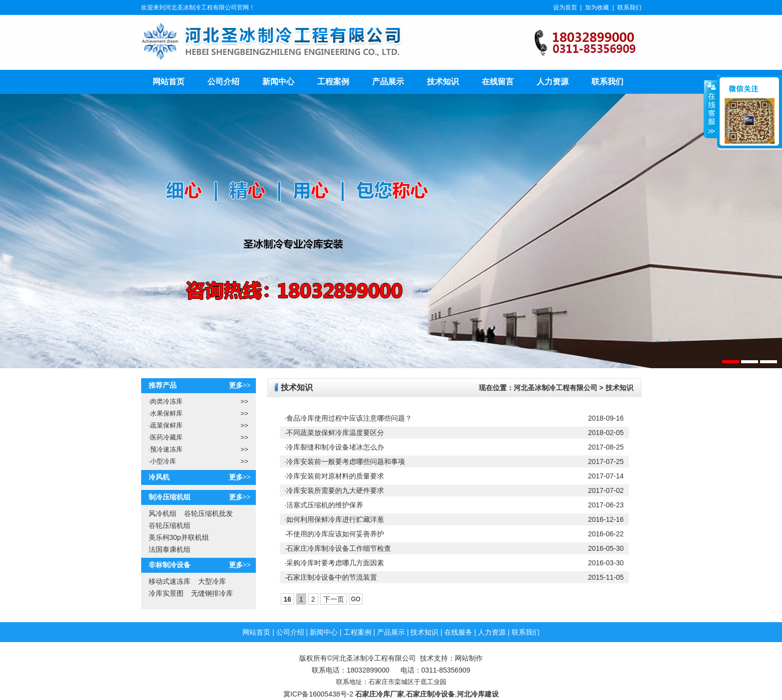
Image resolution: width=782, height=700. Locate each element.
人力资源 (553, 82)
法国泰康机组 (170, 549)
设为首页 (565, 7)
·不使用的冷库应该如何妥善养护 (335, 534)
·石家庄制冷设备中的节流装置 (331, 577)
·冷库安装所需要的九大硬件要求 (335, 490)
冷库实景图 (166, 593)
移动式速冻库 (170, 581)
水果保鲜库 (166, 413)
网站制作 (469, 658)
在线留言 (498, 82)
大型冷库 (212, 581)
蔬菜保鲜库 (166, 425)
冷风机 (159, 477)
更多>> (240, 385)
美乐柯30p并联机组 (179, 537)
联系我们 (629, 7)
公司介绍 (223, 82)
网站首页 (169, 82)
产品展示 (388, 82)
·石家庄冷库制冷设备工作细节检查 (338, 548)
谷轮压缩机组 (170, 525)
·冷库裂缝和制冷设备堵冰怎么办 (335, 447)
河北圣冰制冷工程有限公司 (556, 388)
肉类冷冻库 (166, 401)
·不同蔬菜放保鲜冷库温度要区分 (335, 433)
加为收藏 (597, 7)
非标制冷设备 (170, 565)
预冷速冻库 (166, 449)
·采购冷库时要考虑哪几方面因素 (335, 563)
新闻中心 (278, 82)
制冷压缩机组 (170, 497)
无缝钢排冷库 (212, 593)
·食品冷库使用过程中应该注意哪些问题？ (349, 418)
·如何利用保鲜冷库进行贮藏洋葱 (335, 519)
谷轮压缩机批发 (208, 513)
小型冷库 (163, 461)
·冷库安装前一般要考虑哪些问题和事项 (345, 462)
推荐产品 (163, 385)
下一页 (334, 599)
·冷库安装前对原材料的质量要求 (335, 476)
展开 (711, 109)
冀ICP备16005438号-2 (318, 694)
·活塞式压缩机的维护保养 (324, 505)
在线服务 (458, 632)
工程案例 (333, 82)
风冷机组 (163, 513)
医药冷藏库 (166, 437)
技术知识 (443, 82)
